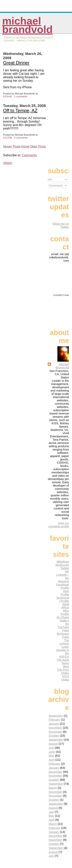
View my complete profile (59, 525)
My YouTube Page (63, 627)
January (54, 724)
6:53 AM (7, 96)
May (51, 756)
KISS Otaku (65, 678)
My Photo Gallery (63, 619)
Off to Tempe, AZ (20, 110)
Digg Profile (65, 593)
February (54, 720)
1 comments (21, 96)
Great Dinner (16, 63)
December (55, 728)
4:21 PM (7, 138)
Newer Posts (12, 147)
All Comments (52, 185)
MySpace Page (63, 635)
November (55, 732)
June (52, 752)
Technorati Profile (62, 599)
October (54, 736)
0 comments (21, 138)
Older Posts (38, 147)
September (56, 716)
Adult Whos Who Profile (65, 609)
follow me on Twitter (61, 225)
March (53, 788)
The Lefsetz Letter (64, 643)
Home (25, 147)
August (53, 744)
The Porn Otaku (63, 671)
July (51, 748)
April (51, 760)
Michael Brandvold (27, 25)
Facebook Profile (62, 586)
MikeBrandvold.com (62, 563)
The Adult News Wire (63, 663)
